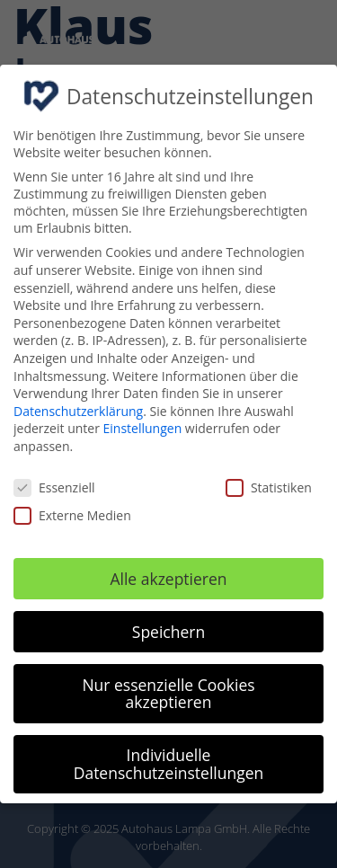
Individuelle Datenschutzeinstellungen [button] (169, 764)
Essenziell (54, 487)
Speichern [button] (168, 632)
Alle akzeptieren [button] (168, 579)
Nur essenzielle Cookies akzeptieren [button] (168, 694)
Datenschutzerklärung (78, 411)
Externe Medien (72, 515)
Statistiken (269, 487)
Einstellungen (143, 428)
